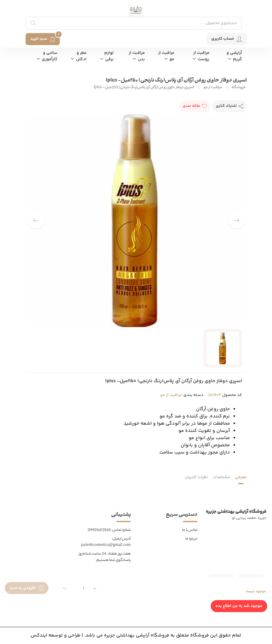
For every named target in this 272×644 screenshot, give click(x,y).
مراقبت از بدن (137, 56)
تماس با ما (190, 530)
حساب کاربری (227, 39)
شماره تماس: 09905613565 (109, 530)
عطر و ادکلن (79, 56)
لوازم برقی (107, 56)
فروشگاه (239, 87)
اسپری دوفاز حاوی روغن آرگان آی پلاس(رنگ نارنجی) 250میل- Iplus (144, 87)
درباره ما (191, 539)
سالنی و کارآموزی (47, 56)
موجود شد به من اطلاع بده (239, 606)
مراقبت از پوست (201, 56)
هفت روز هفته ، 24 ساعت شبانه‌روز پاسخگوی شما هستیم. (105, 557)
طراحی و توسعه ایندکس (56, 635)
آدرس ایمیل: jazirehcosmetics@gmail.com (106, 542)
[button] (36, 221)
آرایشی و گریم (234, 56)
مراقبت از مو (166, 56)
